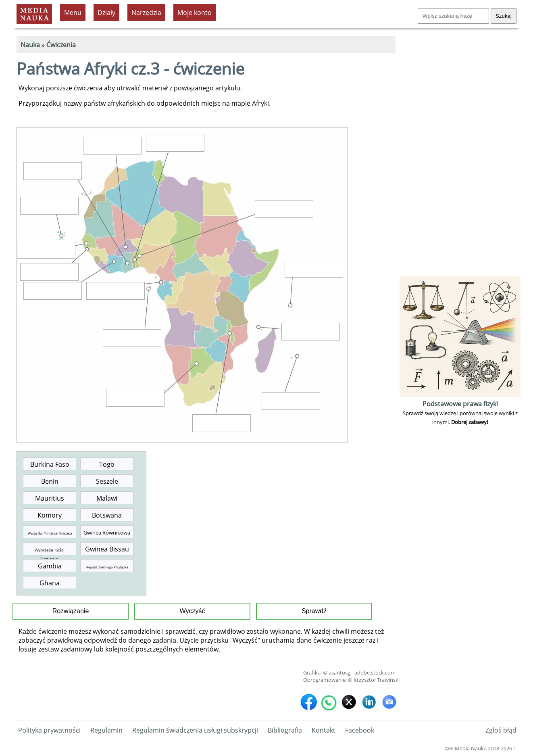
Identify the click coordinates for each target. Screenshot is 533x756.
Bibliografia (285, 730)
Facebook (360, 730)
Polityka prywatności (49, 730)
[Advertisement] (460, 153)
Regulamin (106, 730)
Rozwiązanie (71, 611)
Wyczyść (193, 611)
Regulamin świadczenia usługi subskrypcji (195, 730)
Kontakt (324, 730)
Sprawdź (314, 611)
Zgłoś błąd (501, 730)
